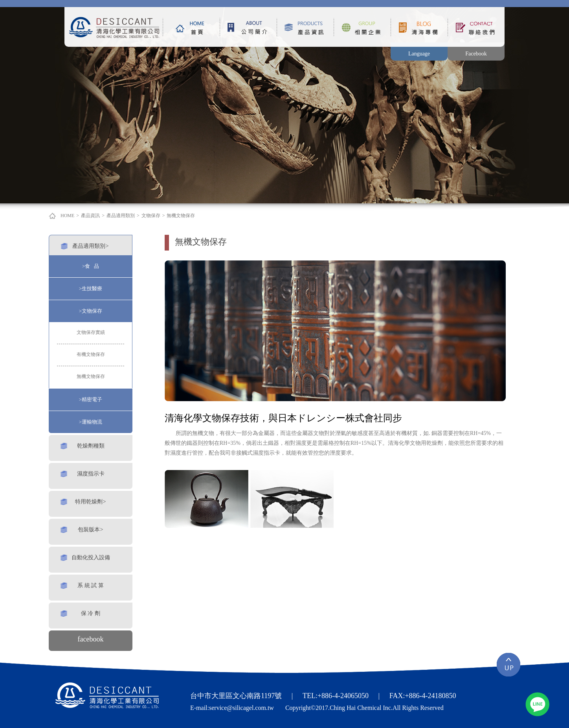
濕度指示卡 (91, 474)
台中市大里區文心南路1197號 (236, 696)
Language (419, 54)
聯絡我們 (476, 27)
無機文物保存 (181, 216)
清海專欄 (419, 27)
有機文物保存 (91, 354)
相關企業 (362, 27)
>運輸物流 (91, 422)
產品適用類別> (90, 246)
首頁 (191, 27)
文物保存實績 (91, 332)
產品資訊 (305, 27)
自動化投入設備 (91, 557)
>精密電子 (91, 399)
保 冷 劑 (91, 613)
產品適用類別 (121, 216)
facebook (91, 639)
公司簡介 (248, 27)
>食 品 (91, 266)
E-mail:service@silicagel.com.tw (232, 708)
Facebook (476, 54)
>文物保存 (91, 311)
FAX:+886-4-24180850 (423, 696)
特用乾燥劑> (90, 501)
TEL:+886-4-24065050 (336, 696)
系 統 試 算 (91, 585)
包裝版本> (90, 529)
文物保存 (151, 216)
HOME (67, 216)
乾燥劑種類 (91, 446)
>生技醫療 (91, 288)
